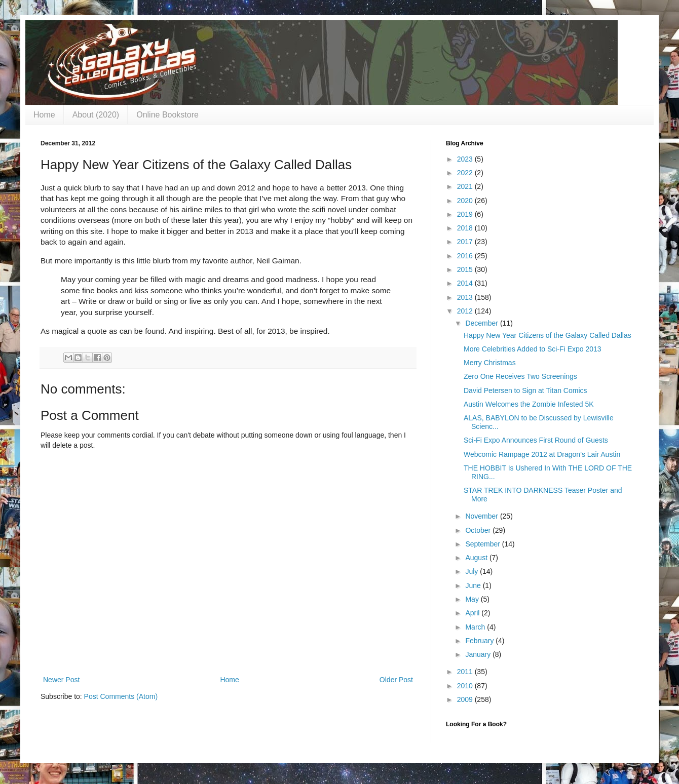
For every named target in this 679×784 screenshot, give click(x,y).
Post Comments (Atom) (121, 696)
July (473, 571)
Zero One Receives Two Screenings (520, 376)
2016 (466, 256)
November (482, 516)
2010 (466, 686)
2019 (466, 214)
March (476, 627)
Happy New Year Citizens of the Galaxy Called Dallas (548, 335)
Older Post (396, 680)
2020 (466, 201)
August (477, 558)
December (482, 323)
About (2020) (96, 115)
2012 (466, 311)
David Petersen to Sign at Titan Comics (525, 390)
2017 (466, 242)
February (480, 641)
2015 (466, 269)
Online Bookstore (167, 115)
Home (44, 115)
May (473, 599)
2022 (466, 173)
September (483, 544)
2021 (466, 186)
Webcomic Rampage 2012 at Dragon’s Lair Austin (542, 454)
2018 (466, 228)
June (474, 585)
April (473, 613)
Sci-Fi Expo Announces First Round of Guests (536, 440)
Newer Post (61, 680)
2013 (466, 297)
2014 (466, 283)
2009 (466, 699)
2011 (466, 672)
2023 (466, 159)
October (479, 530)
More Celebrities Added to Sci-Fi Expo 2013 (533, 349)
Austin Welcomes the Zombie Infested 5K (529, 404)
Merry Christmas (490, 363)
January (479, 654)
